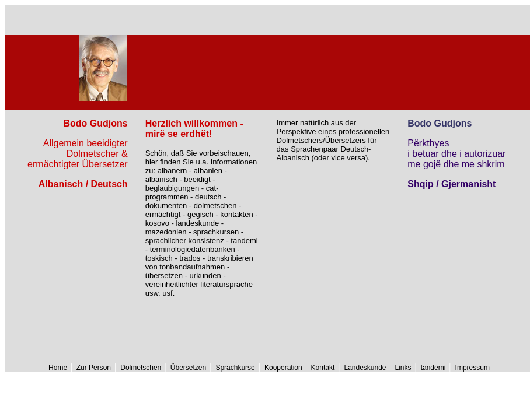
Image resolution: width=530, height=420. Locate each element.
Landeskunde (366, 367)
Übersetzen (188, 367)
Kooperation (284, 367)
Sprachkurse (235, 367)
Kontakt (322, 367)
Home (58, 367)
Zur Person (93, 367)
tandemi (433, 367)
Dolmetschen (142, 367)
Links (402, 367)
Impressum (473, 367)
